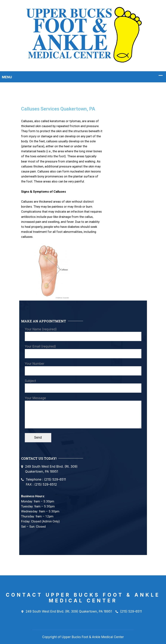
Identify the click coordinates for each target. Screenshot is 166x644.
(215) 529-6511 (129, 612)
